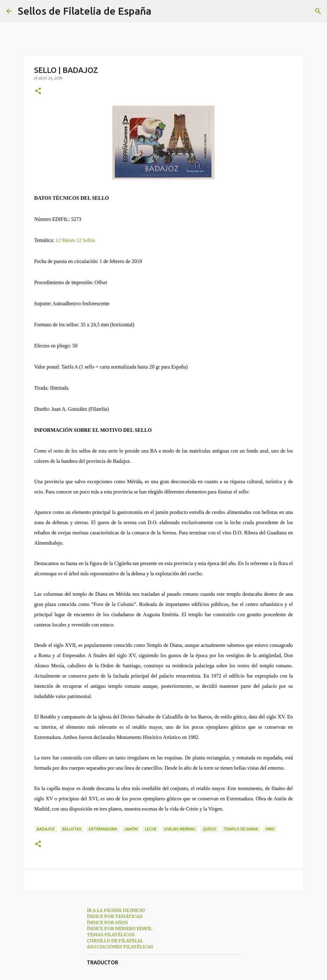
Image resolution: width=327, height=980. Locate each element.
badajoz (46, 829)
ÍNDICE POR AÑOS (107, 922)
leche (151, 829)
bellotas (72, 829)
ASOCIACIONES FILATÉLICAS (120, 947)
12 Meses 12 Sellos (75, 240)
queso (209, 829)
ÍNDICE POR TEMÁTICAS (115, 916)
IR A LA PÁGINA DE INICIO (116, 910)
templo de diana (241, 829)
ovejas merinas (180, 829)
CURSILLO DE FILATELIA (115, 941)
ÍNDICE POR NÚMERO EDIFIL (119, 929)
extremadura (103, 829)
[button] (38, 91)
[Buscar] (160, 11)
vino (270, 829)
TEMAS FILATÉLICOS (111, 935)
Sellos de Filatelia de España (85, 11)
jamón (131, 829)
